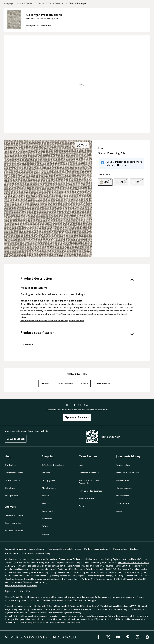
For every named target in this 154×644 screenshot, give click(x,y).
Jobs (81, 465)
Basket (45, 496)
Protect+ (83, 506)
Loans (119, 511)
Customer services (14, 473)
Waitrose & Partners (89, 473)
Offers (45, 526)
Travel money (122, 480)
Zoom (82, 145)
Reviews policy (43, 553)
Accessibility (27, 553)
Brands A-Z (48, 511)
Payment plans (123, 465)
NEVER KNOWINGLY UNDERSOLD (41, 637)
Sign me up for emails (77, 417)
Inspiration (47, 519)
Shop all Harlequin (78, 3)
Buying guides (48, 480)
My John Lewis (49, 488)
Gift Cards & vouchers (53, 465)
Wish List (47, 503)
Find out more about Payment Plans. (21, 586)
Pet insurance (122, 496)
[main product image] (16, 20)
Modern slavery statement (97, 549)
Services (46, 473)
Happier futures (87, 498)
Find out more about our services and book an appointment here (52, 320)
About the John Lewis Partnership (90, 482)
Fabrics (41, 3)
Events (45, 534)
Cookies (134, 549)
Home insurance (124, 488)
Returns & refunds (14, 531)
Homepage (8, 3)
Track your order (13, 523)
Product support (13, 480)
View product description (38, 25)
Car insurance (122, 503)
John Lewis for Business (91, 491)
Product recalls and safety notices (65, 549)
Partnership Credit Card (128, 473)
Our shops (10, 488)
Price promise (11, 496)
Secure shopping (37, 549)
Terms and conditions (15, 549)
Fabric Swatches (57, 3)
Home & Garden (25, 3)
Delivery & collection (15, 515)
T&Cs (76, 600)
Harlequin (46, 383)
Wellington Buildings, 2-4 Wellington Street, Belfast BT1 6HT (122, 576)
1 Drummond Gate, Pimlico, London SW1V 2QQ (95, 569)
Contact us (10, 465)
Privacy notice (120, 549)
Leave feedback (16, 439)
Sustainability (11, 553)
